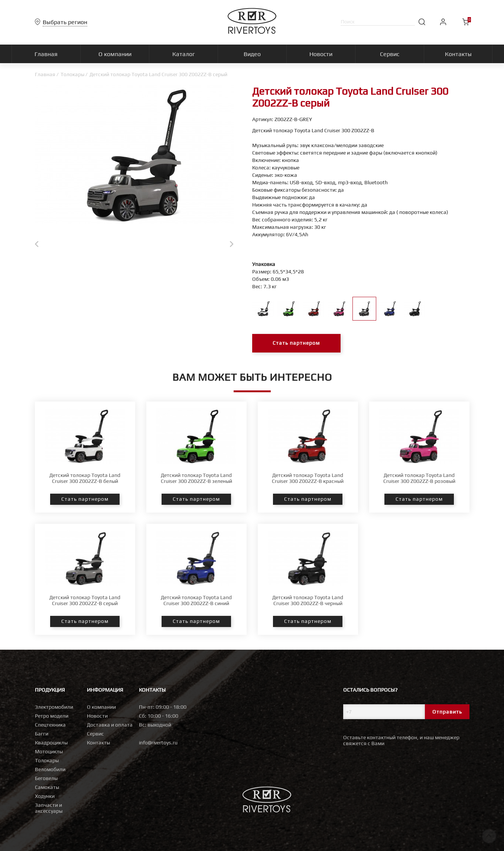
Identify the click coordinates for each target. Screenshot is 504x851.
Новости (97, 716)
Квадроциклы (51, 743)
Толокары (72, 74)
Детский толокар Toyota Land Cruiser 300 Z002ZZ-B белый (85, 478)
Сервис (95, 734)
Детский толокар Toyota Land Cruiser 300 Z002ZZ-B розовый (419, 478)
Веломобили (50, 769)
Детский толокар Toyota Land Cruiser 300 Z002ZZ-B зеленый (196, 478)
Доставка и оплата (110, 725)
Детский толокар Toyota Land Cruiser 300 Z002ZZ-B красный (308, 478)
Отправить (447, 712)
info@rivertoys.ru (158, 743)
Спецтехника (50, 725)
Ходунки (45, 796)
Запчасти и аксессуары (49, 808)
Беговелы (46, 778)
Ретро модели (52, 716)
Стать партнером (297, 343)
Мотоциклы (49, 751)
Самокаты (47, 787)
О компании (101, 707)
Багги (42, 734)
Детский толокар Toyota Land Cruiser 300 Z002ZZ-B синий (196, 600)
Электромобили (54, 707)
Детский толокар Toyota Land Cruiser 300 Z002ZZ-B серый (85, 600)
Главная (45, 74)
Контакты (98, 743)
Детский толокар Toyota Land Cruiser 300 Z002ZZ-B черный (308, 600)
